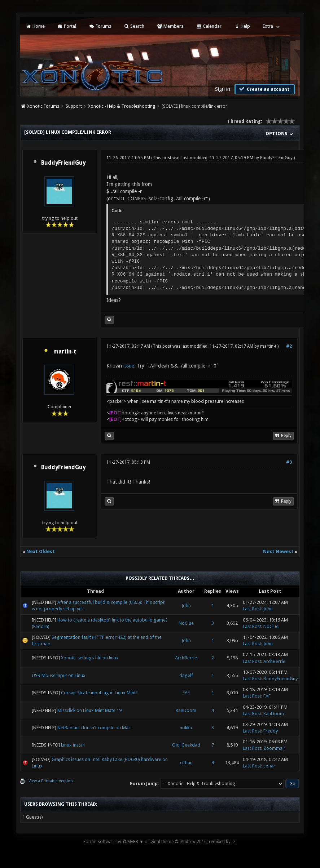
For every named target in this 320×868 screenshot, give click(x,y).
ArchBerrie (186, 658)
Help (242, 26)
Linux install (73, 745)
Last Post (252, 609)
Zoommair (274, 748)
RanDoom (186, 710)
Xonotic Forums (43, 106)
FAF (186, 693)
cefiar (186, 763)
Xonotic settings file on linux (90, 658)
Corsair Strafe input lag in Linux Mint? (99, 693)
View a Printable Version (51, 781)
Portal (67, 26)
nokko (186, 728)
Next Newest (278, 551)
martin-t (65, 352)
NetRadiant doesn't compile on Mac (94, 728)
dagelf (186, 675)
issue (129, 366)
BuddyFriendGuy (63, 163)
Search (134, 26)
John (186, 606)
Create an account (264, 89)
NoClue (186, 623)
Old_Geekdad (186, 745)
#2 (289, 346)
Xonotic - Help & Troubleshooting (122, 106)
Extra (268, 26)
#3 (289, 462)
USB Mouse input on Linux (59, 675)
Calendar (209, 26)
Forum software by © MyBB (111, 842)
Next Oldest (41, 551)
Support (74, 106)
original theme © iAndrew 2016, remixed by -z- (191, 842)
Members (170, 26)
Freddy (271, 731)
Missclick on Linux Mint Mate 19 (89, 710)
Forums (100, 26)
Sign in (223, 89)
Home (35, 26)
